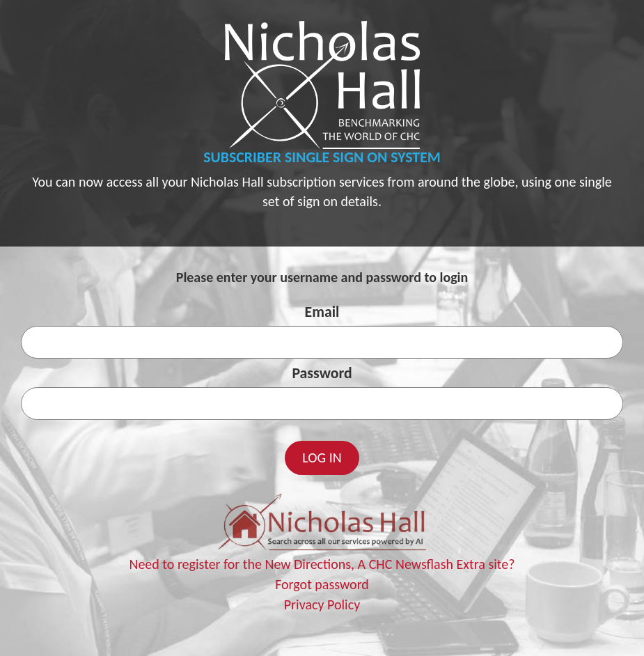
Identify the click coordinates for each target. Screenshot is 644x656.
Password (322, 373)
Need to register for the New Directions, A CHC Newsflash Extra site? (322, 564)
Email (322, 312)
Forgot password (322, 584)
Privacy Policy (322, 604)
